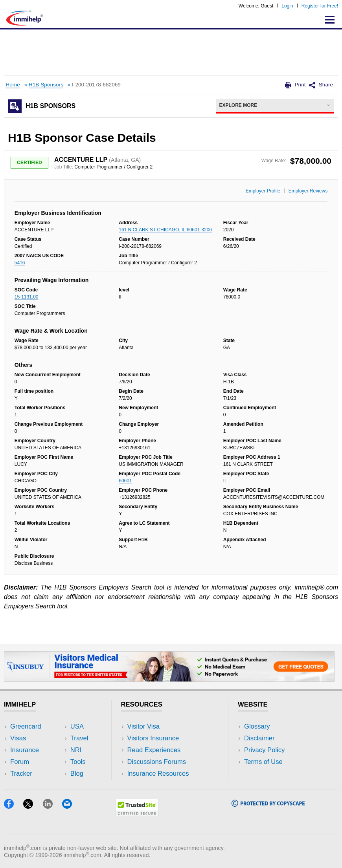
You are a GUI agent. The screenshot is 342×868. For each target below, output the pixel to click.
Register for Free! (320, 6)
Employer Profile (263, 191)
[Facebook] (14, 806)
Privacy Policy (264, 750)
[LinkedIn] (52, 806)
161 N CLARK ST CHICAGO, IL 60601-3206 (165, 230)
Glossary (257, 726)
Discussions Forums (157, 762)
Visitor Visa (143, 726)
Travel (79, 738)
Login (287, 6)
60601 (125, 481)
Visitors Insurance (153, 738)
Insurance (25, 750)
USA (77, 726)
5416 (20, 263)
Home (13, 85)
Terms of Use (263, 762)
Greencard (26, 726)
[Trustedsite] (137, 814)
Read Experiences (154, 750)
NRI (76, 750)
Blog (77, 774)
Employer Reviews (308, 191)
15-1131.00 (27, 297)
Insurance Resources (158, 774)
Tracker (21, 774)
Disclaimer (259, 738)
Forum (20, 762)
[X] (33, 806)
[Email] (71, 806)
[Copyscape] (268, 804)
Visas (18, 738)
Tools (78, 762)
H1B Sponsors (46, 85)
